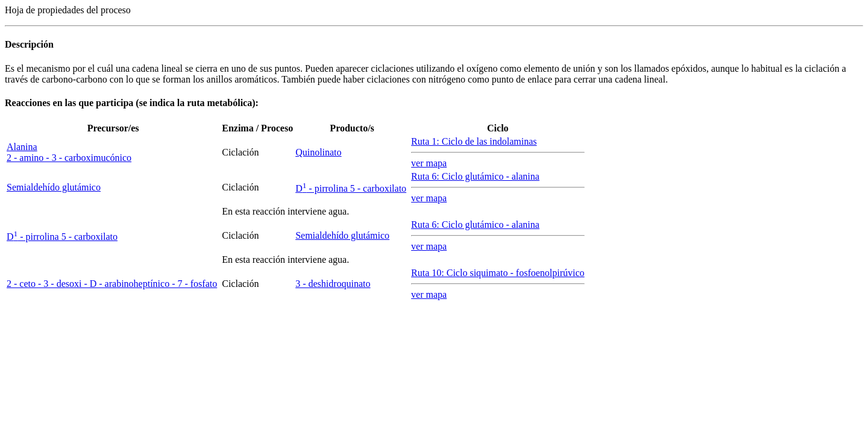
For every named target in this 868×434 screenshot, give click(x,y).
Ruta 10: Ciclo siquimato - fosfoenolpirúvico (498, 273)
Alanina (22, 147)
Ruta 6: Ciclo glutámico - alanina (475, 176)
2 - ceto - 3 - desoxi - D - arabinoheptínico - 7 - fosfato (112, 284)
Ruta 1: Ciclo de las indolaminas (474, 141)
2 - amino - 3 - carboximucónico (69, 158)
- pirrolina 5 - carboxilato (351, 188)
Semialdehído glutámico (54, 187)
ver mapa (429, 163)
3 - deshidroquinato (333, 284)
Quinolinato (318, 152)
